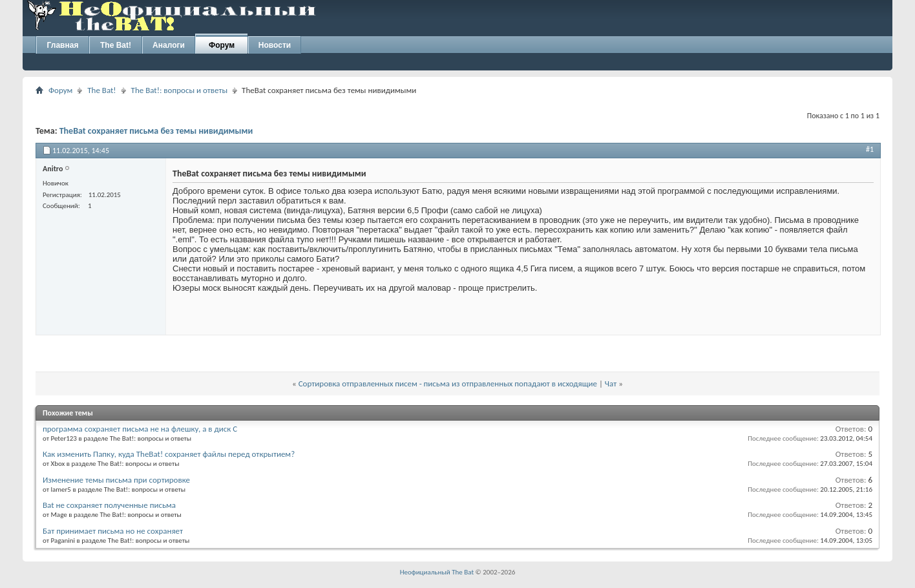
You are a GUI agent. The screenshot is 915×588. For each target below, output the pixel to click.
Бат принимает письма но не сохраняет (113, 531)
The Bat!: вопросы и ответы (179, 90)
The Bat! (116, 45)
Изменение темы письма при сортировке (116, 480)
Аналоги (169, 45)
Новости (275, 45)
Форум (222, 45)
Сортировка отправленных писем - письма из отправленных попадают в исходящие (448, 383)
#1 (870, 149)
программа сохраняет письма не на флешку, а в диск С (140, 429)
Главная (63, 45)
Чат (611, 383)
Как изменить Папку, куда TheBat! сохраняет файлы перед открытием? (169, 454)
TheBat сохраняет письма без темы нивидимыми (156, 131)
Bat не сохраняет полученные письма (109, 505)
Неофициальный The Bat (437, 572)
